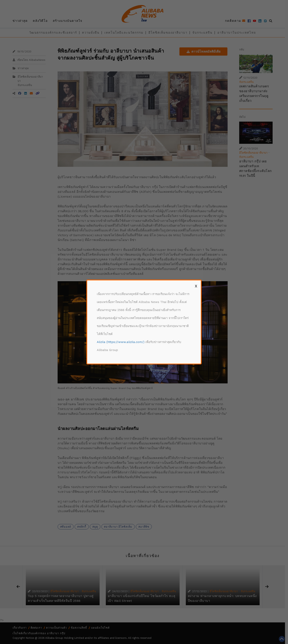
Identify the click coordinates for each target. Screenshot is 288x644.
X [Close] (196, 286)
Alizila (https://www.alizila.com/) (121, 342)
